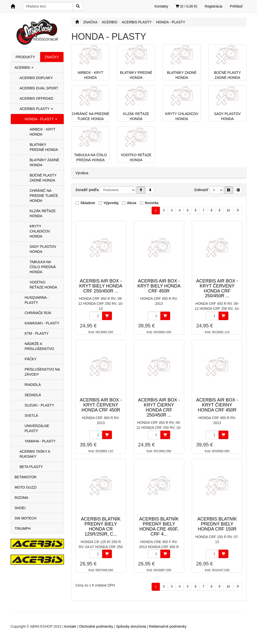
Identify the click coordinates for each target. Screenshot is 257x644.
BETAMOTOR (25, 477)
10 (228, 210)
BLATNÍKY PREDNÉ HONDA (44, 147)
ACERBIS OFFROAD (36, 98)
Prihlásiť (236, 6)
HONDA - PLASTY (41, 119)
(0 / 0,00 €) (186, 6)
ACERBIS (24, 68)
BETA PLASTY (31, 467)
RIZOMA (21, 498)
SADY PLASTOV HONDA (43, 249)
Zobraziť (201, 190)
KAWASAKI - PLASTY (42, 323)
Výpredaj (111, 203)
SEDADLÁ (33, 395)
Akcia (132, 203)
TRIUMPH (23, 529)
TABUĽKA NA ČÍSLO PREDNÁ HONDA (43, 267)
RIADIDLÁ (33, 385)
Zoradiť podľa (87, 190)
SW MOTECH (25, 518)
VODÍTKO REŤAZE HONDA (43, 285)
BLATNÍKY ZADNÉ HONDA (44, 162)
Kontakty (161, 6)
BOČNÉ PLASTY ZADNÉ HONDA (43, 178)
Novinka (152, 203)
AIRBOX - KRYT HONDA (42, 132)
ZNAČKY (52, 57)
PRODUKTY (25, 57)
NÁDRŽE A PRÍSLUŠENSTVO (39, 346)
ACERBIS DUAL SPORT (39, 88)
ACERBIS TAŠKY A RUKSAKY (35, 454)
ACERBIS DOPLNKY (36, 78)
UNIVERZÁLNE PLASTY (37, 428)
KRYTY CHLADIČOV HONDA (40, 231)
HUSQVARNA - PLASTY (37, 300)
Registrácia (214, 6)
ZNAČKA (90, 22)
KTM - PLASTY (37, 333)
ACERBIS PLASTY (36, 109)
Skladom (88, 203)
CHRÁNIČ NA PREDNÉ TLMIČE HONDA (44, 196)
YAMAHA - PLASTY (40, 441)
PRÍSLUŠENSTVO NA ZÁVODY (42, 372)
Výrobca (82, 173)
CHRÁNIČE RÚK (38, 313)
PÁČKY (30, 359)
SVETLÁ (31, 416)
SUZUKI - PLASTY (39, 405)
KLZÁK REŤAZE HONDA (43, 213)
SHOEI (20, 508)
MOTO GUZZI (26, 487)
